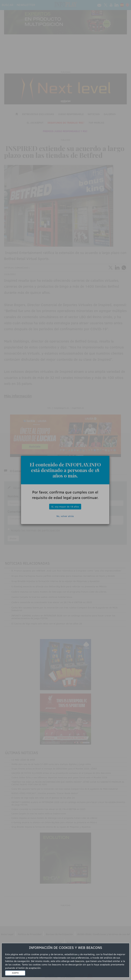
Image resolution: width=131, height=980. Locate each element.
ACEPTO (15, 973)
